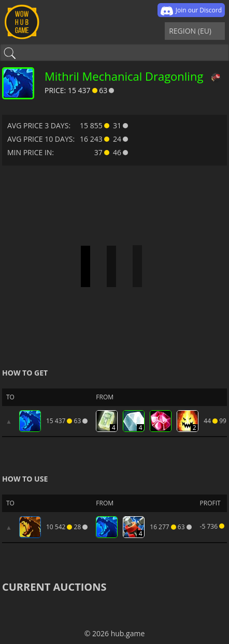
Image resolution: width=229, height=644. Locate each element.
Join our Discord (191, 11)
